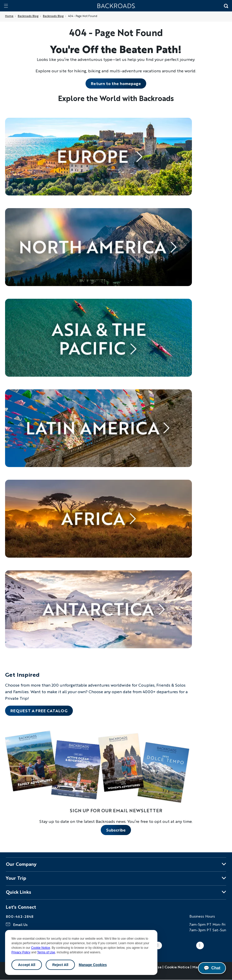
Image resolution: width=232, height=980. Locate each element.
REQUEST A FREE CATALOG (39, 711)
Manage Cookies (93, 965)
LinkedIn (200, 945)
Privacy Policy (21, 952)
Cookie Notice (40, 948)
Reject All (60, 965)
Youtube (158, 945)
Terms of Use (46, 952)
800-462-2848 (20, 916)
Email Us (20, 924)
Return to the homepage (116, 83)
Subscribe (116, 830)
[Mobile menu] (6, 6)
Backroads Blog (28, 16)
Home (9, 16)
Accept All (27, 965)
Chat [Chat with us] (212, 968)
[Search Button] (226, 6)
